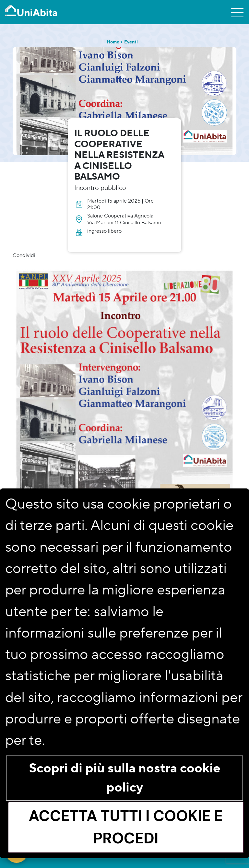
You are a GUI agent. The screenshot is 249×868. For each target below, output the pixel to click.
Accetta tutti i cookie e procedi (126, 827)
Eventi (131, 42)
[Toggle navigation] (237, 12)
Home (113, 42)
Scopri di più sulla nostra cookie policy (125, 778)
